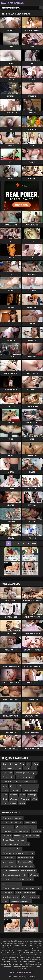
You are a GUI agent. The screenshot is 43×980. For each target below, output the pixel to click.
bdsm (14, 803)
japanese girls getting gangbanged (17, 831)
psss (6, 777)
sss (6, 764)
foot (35, 799)
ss (30, 764)
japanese (8, 781)
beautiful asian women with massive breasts (20, 871)
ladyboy (15, 799)
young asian (31, 823)
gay (6, 786)
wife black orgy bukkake (13, 849)
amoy (6, 901)
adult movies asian (27, 858)
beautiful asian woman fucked (15, 840)
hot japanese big (26, 862)
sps (20, 768)
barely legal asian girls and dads (16, 875)
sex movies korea (27, 866)
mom (14, 786)
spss (27, 768)
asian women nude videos (14, 853)
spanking (26, 799)
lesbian (14, 795)
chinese (14, 764)
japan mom (8, 773)
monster (35, 875)
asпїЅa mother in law (12, 897)
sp (13, 777)
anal (35, 781)
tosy (16, 879)
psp (6, 795)
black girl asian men (32, 836)
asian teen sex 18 (31, 790)
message (31, 853)
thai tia (7, 879)
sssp (6, 803)
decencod (37, 831)
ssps (17, 781)
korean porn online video (13, 818)
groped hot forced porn (13, 884)
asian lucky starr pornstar (27, 827)
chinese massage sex (26, 777)
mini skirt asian (28, 879)
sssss (6, 790)
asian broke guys (10, 866)
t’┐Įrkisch (8, 836)
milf (6, 799)
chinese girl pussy (24, 773)
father (23, 803)
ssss (37, 764)
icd (28, 844)
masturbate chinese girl (26, 893)
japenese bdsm (10, 862)
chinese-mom (9, 768)
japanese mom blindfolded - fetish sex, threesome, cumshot (22, 889)
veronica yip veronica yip (22, 901)
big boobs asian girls (31, 897)
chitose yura (9, 827)
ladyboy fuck (9, 893)
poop (18, 836)
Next (34, 544)
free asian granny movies (29, 786)
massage (33, 795)
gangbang (16, 790)
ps (36, 773)
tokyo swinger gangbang (13, 823)
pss (23, 764)
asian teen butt (10, 858)
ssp (35, 768)
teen (23, 795)
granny (26, 781)
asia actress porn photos (13, 844)
